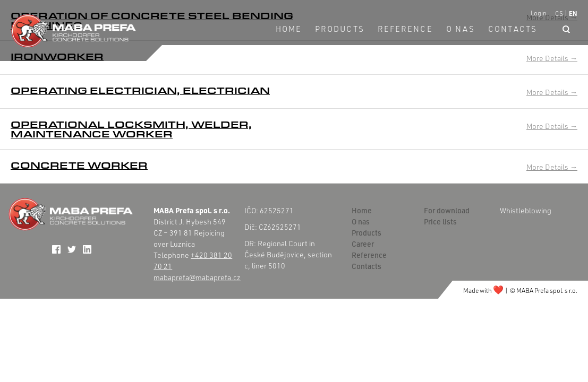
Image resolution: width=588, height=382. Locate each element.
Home (289, 29)
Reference (405, 29)
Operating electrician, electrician (140, 90)
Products (340, 29)
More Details (552, 58)
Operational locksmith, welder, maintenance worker (131, 129)
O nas (461, 29)
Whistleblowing (526, 210)
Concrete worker (79, 165)
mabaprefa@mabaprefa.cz (197, 277)
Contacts (513, 29)
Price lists (440, 222)
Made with (484, 290)
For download (447, 210)
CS (559, 14)
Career (363, 244)
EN (573, 13)
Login (539, 13)
